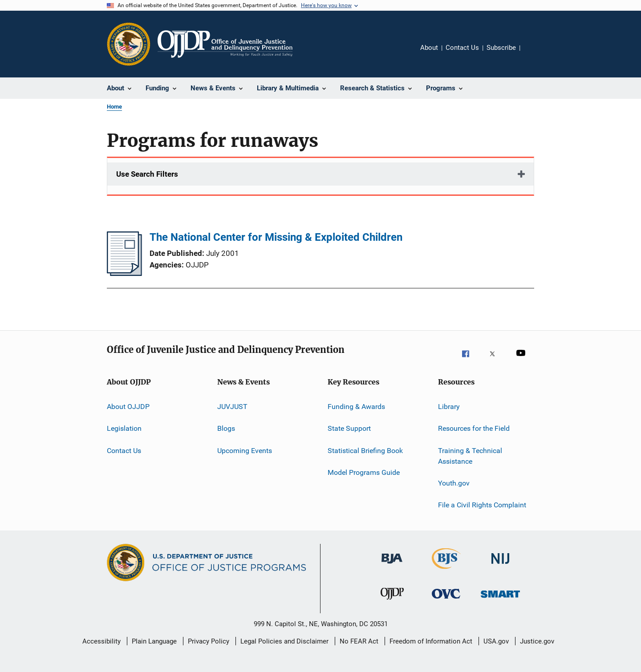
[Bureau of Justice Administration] (392, 568)
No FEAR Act (359, 641)
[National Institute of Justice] (500, 568)
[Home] (225, 44)
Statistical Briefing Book (365, 451)
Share (534, 54)
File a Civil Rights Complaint (482, 505)
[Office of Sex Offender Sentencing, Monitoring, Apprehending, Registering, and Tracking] (500, 603)
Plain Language (154, 641)
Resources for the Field (474, 428)
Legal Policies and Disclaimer (284, 641)
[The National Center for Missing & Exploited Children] (124, 273)
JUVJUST (232, 407)
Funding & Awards (356, 407)
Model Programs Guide (364, 472)
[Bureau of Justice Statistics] (446, 571)
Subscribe (501, 48)
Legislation (124, 428)
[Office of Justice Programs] (129, 44)
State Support (349, 428)
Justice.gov (537, 641)
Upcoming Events (245, 451)
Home (114, 107)
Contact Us (462, 48)
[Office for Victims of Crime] (446, 603)
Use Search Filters (147, 174)
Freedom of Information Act (431, 641)
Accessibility (101, 641)
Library (449, 407)
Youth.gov (454, 483)
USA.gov (496, 641)
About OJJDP (128, 407)
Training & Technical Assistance (470, 456)
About (429, 48)
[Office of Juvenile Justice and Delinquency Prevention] (392, 603)
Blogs (226, 428)
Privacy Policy (209, 641)
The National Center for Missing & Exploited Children (276, 237)
